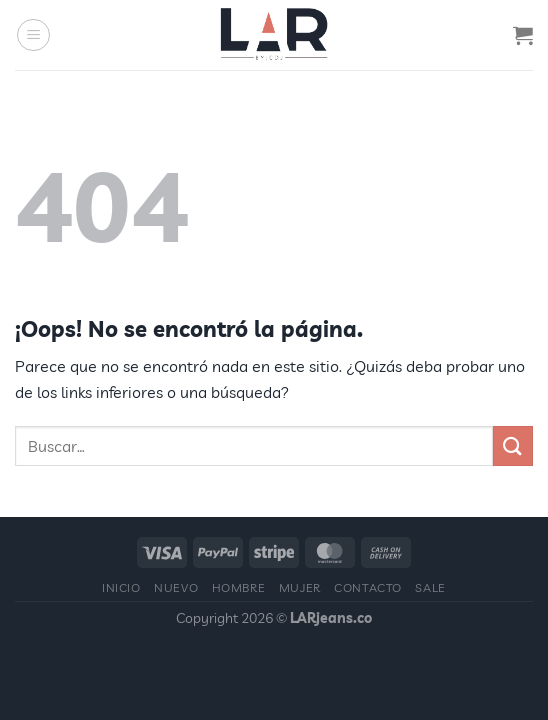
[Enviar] (513, 445)
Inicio (121, 587)
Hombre (239, 587)
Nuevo (176, 587)
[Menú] (33, 35)
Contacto (368, 587)
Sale (430, 587)
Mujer (300, 587)
